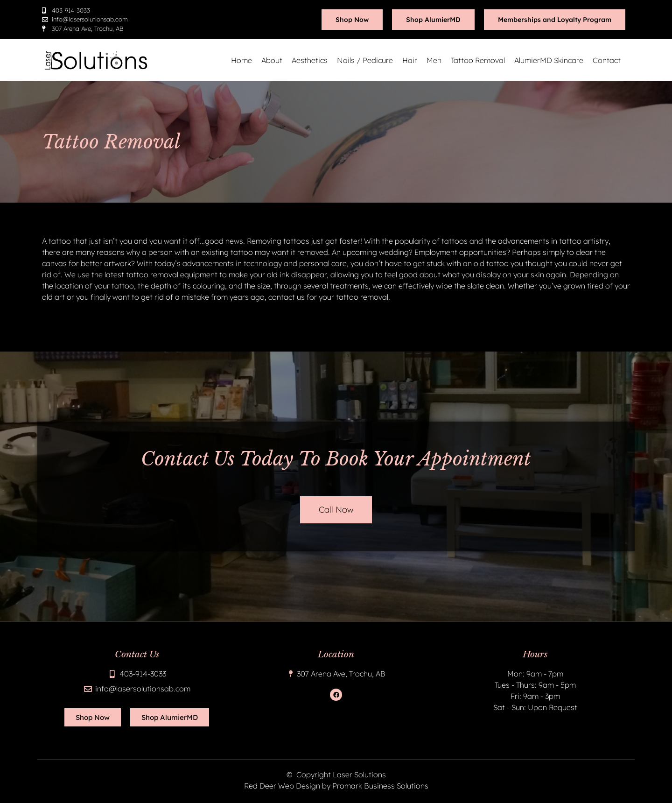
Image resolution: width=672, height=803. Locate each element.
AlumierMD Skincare (549, 60)
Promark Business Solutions (380, 786)
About (272, 60)
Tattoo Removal (478, 60)
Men (434, 60)
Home (241, 60)
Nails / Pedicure (365, 60)
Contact (607, 60)
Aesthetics (310, 60)
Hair (410, 60)
